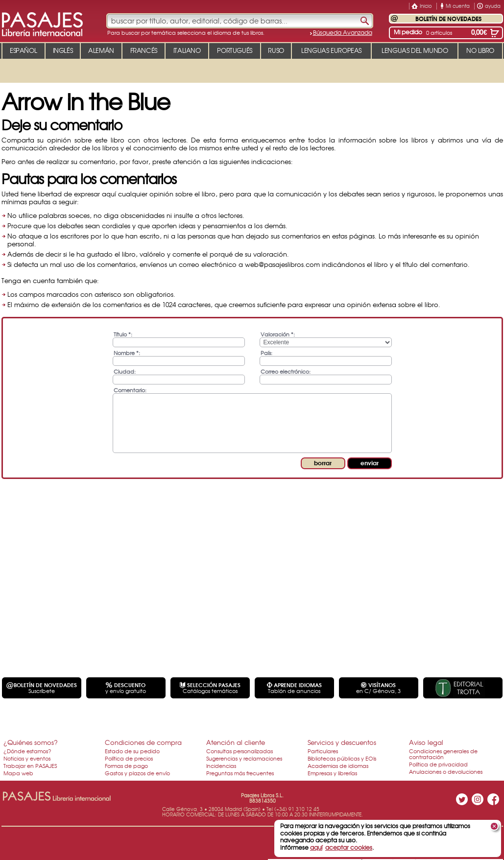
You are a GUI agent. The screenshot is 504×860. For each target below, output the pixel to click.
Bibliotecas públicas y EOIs (342, 758)
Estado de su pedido (132, 751)
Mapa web (18, 773)
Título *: (123, 334)
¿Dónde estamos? (27, 751)
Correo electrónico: (286, 371)
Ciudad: (125, 371)
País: (266, 352)
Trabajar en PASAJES (30, 765)
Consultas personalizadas (240, 751)
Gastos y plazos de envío (137, 773)
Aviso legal (426, 742)
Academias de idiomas (338, 765)
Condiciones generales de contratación (443, 754)
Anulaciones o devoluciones (446, 771)
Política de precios (129, 758)
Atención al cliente (236, 742)
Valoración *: (278, 334)
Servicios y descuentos (342, 742)
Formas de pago (126, 765)
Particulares (323, 751)
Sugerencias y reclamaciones (244, 758)
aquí (316, 847)
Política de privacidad (438, 764)
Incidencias (221, 765)
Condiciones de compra (143, 742)
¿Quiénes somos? (31, 742)
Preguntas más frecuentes (240, 773)
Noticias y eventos (27, 758)
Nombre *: (127, 352)
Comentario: (130, 390)
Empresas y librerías (332, 773)
